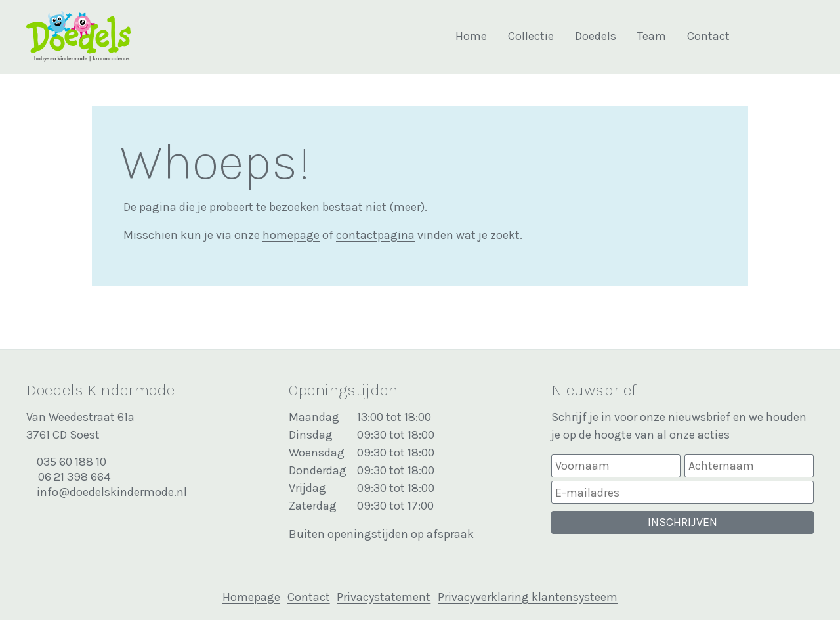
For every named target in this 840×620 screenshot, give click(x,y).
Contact (708, 36)
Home (471, 36)
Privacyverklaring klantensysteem (528, 597)
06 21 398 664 (74, 477)
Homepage (251, 597)
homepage (291, 235)
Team (652, 36)
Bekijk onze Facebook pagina (774, 37)
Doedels (596, 36)
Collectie (531, 36)
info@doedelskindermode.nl (112, 492)
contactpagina (375, 235)
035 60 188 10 (72, 462)
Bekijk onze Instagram (801, 37)
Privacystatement (384, 597)
